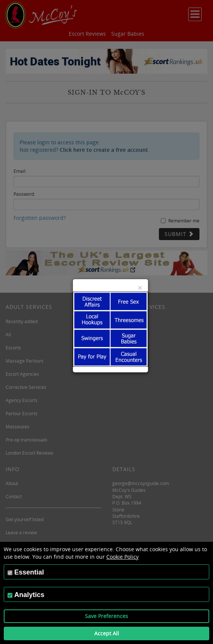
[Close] (140, 288)
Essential (29, 572)
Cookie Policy (122, 557)
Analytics (29, 595)
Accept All (107, 633)
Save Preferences (106, 616)
